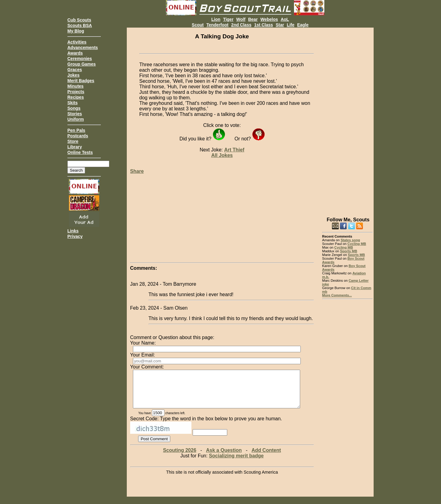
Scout (198, 25)
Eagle (303, 25)
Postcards (78, 136)
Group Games (82, 64)
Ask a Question (224, 458)
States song (350, 240)
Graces (75, 70)
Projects (76, 92)
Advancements (83, 48)
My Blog (76, 31)
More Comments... (337, 295)
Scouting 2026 (179, 458)
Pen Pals (76, 130)
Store (73, 141)
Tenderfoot (217, 25)
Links (73, 231)
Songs (74, 108)
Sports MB (349, 251)
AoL (285, 19)
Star (280, 25)
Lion (216, 19)
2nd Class (241, 25)
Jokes (73, 75)
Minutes (75, 86)
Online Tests (80, 152)
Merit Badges (81, 81)
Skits (72, 103)
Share (137, 171)
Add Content (266, 458)
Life (290, 25)
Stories (75, 114)
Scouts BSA (80, 25)
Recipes (76, 97)
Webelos (269, 19)
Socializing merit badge (236, 463)
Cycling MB (357, 244)
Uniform (76, 119)
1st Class (264, 25)
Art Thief (234, 150)
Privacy (75, 236)
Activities (77, 42)
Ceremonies (80, 59)
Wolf (241, 19)
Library (75, 147)
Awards (75, 53)
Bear (253, 19)
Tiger (228, 19)
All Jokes (222, 155)
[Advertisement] (347, 120)
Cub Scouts (79, 20)
